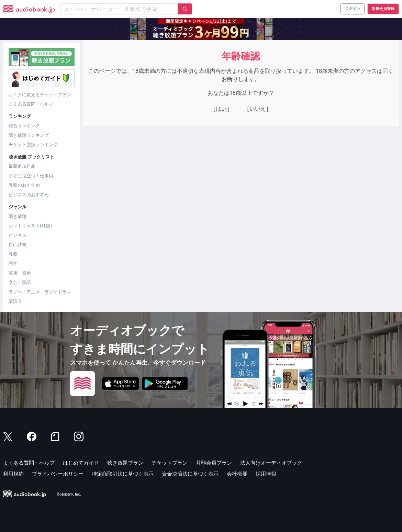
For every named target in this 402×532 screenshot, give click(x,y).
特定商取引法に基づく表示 (123, 474)
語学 (13, 263)
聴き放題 (18, 216)
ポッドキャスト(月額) (30, 226)
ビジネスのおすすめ (29, 195)
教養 (13, 254)
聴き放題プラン (125, 463)
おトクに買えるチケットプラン (40, 95)
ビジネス (18, 235)
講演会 (15, 301)
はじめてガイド (81, 463)
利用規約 (13, 474)
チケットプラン (170, 463)
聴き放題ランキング (29, 135)
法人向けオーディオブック (271, 463)
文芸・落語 (20, 282)
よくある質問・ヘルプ (31, 104)
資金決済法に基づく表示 (190, 474)
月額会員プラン (214, 463)
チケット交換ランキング (33, 145)
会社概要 (237, 474)
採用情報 (266, 474)
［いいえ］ (258, 109)
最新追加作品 (22, 166)
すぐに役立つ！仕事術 (31, 176)
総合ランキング (24, 126)
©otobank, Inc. (69, 494)
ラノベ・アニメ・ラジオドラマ (40, 292)
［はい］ (221, 109)
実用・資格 (20, 273)
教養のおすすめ (24, 185)
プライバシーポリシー (58, 474)
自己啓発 (18, 245)
